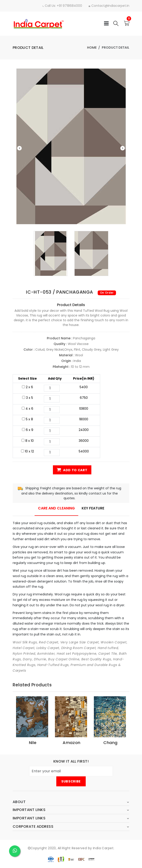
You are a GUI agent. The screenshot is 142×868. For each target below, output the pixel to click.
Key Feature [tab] (93, 508)
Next (123, 148)
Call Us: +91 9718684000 (60, 6)
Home (92, 48)
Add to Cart (72, 470)
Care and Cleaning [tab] (56, 508)
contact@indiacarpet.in (108, 6)
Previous (19, 148)
